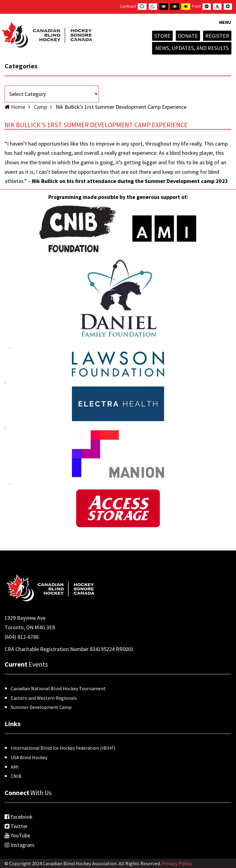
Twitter (16, 826)
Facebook (19, 817)
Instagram (20, 845)
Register (217, 36)
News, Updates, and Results (192, 48)
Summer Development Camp (41, 707)
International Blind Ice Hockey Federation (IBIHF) (63, 748)
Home (18, 107)
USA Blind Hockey (29, 757)
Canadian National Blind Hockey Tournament (58, 688)
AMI (15, 767)
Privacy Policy (177, 863)
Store (162, 36)
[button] (225, 26)
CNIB (16, 776)
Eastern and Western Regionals (44, 698)
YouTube (17, 835)
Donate (188, 36)
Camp (40, 107)
